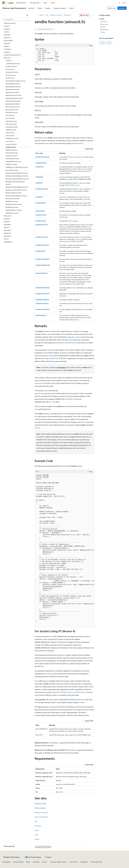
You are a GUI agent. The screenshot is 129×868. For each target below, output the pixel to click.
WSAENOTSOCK (41, 221)
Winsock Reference (41, 817)
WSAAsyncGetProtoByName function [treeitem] (17, 179)
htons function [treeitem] (10, 118)
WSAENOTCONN (41, 215)
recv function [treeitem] (10, 141)
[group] (64, 550)
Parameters (104, 21)
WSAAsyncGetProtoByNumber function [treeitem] (15, 183)
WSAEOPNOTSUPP (42, 225)
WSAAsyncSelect (67, 692)
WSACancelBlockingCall (72, 185)
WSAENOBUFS (40, 211)
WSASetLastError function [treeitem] (14, 210)
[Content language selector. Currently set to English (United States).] (12, 857)
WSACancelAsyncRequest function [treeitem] (16, 196)
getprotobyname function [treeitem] (14, 95)
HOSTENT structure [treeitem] (12, 112)
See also (103, 32)
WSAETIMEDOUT (41, 315)
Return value (104, 24)
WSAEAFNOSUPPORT (43, 294)
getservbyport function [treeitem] (13, 104)
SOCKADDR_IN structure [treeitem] (13, 162)
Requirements (104, 29)
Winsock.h (67, 15)
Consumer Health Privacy (58, 862)
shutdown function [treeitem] (11, 156)
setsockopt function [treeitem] (12, 153)
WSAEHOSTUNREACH (43, 259)
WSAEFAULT (39, 197)
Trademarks (84, 862)
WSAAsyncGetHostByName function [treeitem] (17, 176)
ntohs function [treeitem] (10, 136)
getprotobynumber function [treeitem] (14, 98)
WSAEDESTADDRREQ (42, 300)
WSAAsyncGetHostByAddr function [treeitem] (17, 173)
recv (36, 821)
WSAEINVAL (39, 177)
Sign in (124, 3)
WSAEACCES (40, 167)
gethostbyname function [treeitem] (13, 87)
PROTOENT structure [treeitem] (12, 138)
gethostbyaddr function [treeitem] (13, 84)
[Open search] (120, 3)
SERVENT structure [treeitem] (11, 150)
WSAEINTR (39, 183)
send (38, 428)
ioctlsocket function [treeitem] (12, 127)
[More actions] (93, 15)
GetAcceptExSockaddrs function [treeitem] (16, 81)
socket (37, 839)
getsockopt (75, 337)
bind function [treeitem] (10, 69)
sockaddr (55, 115)
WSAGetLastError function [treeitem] (14, 204)
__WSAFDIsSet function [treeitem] (13, 64)
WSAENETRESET (41, 203)
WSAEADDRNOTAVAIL (43, 288)
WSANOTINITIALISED (42, 157)
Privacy (44, 862)
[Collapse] (27, 15)
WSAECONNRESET (42, 273)
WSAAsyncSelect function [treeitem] (14, 193)
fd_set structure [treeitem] (10, 75)
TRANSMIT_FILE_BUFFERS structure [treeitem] (17, 167)
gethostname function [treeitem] (12, 89)
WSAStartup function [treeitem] (12, 213)
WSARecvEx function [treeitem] (12, 207)
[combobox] (16, 19)
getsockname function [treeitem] (13, 107)
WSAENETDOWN (41, 163)
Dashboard (122, 8)
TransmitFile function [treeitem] (12, 170)
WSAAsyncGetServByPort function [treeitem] (16, 190)
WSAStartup (71, 157)
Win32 (42, 15)
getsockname (39, 383)
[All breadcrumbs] (36, 15)
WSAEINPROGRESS (42, 189)
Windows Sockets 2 (56, 15)
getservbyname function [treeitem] (13, 101)
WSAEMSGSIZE (40, 251)
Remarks (103, 27)
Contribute (36, 862)
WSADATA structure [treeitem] (12, 201)
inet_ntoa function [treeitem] (11, 124)
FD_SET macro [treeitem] (10, 78)
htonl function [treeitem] (10, 115)
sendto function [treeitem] (11, 147)
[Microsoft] (4, 3)
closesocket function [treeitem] (12, 72)
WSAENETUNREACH (42, 303)
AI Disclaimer (6, 862)
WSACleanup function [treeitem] (12, 199)
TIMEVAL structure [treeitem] (11, 164)
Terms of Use (74, 862)
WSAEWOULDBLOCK (42, 245)
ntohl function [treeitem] (10, 133)
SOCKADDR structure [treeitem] (12, 159)
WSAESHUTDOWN (42, 237)
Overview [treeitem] (9, 61)
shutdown (78, 239)
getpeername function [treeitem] (12, 92)
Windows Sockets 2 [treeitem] (10, 23)
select (58, 692)
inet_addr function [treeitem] (11, 121)
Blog (27, 862)
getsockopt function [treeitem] (12, 110)
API (47, 15)
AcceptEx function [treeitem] (11, 66)
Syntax (102, 19)
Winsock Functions (41, 812)
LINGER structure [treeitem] (11, 130)
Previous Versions (18, 862)
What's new (112, 8)
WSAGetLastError (77, 143)
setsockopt (83, 169)
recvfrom (38, 826)
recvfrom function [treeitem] (11, 144)
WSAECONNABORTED (43, 265)
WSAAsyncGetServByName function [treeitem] (17, 187)
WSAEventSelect (81, 692)
